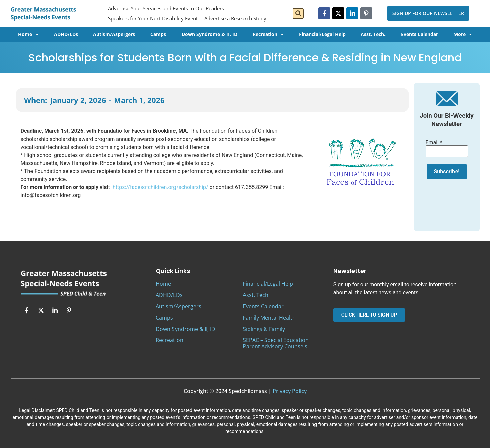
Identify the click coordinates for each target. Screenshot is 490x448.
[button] (298, 14)
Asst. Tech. (373, 34)
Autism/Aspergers (114, 34)
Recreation (268, 34)
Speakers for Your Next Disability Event (153, 18)
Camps (158, 34)
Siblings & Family (264, 329)
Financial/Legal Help (322, 34)
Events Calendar (419, 34)
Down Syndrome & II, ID (209, 34)
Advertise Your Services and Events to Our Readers (166, 8)
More (463, 34)
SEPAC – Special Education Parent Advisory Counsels (276, 343)
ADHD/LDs (66, 34)
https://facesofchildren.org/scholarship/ (160, 187)
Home (28, 34)
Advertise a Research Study (235, 18)
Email (434, 143)
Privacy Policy (290, 391)
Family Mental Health (269, 318)
